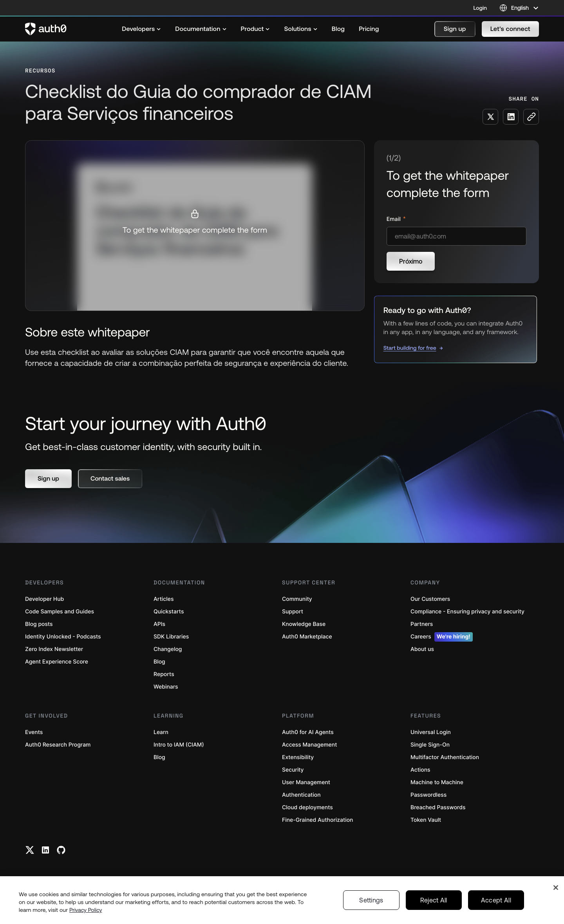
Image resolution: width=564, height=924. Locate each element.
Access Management (309, 745)
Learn (161, 732)
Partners (422, 624)
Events (34, 732)
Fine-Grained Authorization (317, 820)
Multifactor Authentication (445, 757)
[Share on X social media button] (490, 117)
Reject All (434, 900)
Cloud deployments (307, 807)
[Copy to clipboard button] (531, 117)
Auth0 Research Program (58, 745)
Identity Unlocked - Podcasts (63, 637)
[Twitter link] (30, 850)
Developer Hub (44, 599)
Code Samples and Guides (60, 612)
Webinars (166, 687)
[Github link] (61, 850)
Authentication (301, 795)
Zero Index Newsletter (54, 649)
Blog (159, 662)
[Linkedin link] (45, 850)
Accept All (496, 900)
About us (422, 649)
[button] (455, 29)
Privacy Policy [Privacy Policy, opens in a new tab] (86, 910)
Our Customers (430, 599)
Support (293, 612)
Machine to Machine (437, 782)
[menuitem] (141, 29)
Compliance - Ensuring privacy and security (467, 612)
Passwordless (428, 795)
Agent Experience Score (57, 662)
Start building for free (410, 348)
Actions (420, 770)
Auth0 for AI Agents (308, 732)
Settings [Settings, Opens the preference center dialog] (371, 900)
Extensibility (298, 757)
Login (480, 8)
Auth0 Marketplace (307, 637)
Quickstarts (169, 612)
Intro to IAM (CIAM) (179, 745)
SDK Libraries (171, 637)
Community (297, 599)
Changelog (168, 649)
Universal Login (431, 732)
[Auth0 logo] (46, 29)
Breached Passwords (438, 807)
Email (394, 219)
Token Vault (426, 820)
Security (293, 770)
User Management (306, 782)
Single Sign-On (430, 745)
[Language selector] (519, 8)
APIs (159, 624)
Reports (164, 674)
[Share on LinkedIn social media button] (511, 117)
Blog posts (39, 624)
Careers (442, 637)
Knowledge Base (304, 624)
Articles (164, 599)
